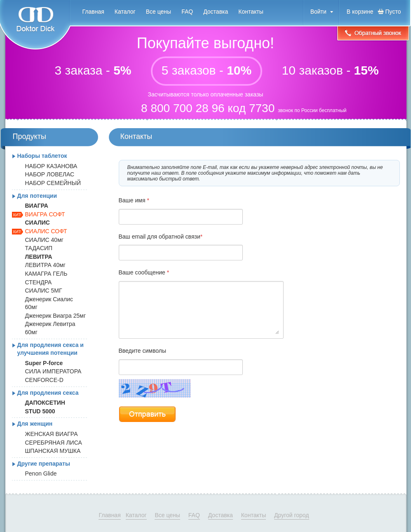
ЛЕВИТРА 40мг (45, 265)
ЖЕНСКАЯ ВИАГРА (52, 434)
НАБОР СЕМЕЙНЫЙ (53, 183)
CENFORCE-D (44, 380)
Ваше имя (134, 200)
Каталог (125, 12)
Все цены (159, 12)
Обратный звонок (373, 34)
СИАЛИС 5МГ (44, 291)
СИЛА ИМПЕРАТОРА (53, 371)
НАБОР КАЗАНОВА (51, 166)
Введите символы (142, 351)
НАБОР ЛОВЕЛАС (50, 174)
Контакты (251, 12)
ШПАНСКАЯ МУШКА (53, 451)
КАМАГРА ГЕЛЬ (46, 274)
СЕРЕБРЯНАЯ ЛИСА (54, 443)
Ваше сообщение (144, 272)
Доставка (216, 12)
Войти (318, 12)
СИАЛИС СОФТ (46, 231)
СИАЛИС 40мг (44, 240)
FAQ (187, 12)
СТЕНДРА (39, 282)
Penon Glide (41, 473)
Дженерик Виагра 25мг (56, 316)
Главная (93, 12)
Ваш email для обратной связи (161, 237)
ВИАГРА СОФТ (45, 214)
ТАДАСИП (39, 248)
